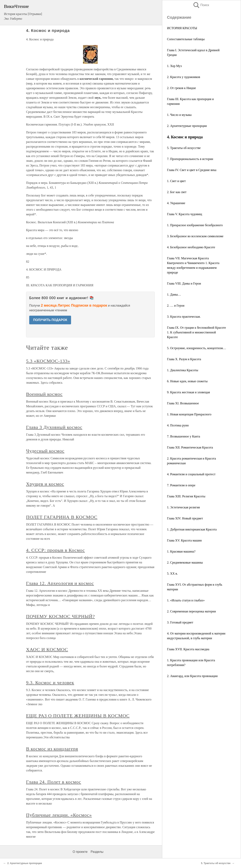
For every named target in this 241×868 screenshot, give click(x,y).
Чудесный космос (45, 451)
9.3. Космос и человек (50, 683)
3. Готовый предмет (180, 622)
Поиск (201, 5)
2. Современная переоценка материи (191, 611)
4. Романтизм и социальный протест (191, 474)
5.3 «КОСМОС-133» (48, 361)
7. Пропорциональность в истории (190, 159)
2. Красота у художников (184, 77)
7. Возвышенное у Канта (184, 436)
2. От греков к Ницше (181, 88)
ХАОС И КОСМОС (47, 649)
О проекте (80, 852)
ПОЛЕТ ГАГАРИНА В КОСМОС (62, 517)
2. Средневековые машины (185, 562)
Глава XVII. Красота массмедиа (188, 649)
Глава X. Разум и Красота (184, 359)
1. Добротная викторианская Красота (192, 529)
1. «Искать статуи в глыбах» (186, 600)
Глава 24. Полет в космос (54, 782)
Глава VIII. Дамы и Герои (184, 283)
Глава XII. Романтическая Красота (190, 447)
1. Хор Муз (174, 66)
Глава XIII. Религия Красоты (186, 496)
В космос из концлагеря (52, 749)
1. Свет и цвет (176, 181)
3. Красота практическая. (184, 317)
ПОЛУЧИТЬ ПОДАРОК (50, 320)
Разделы (97, 852)
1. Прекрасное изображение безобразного (195, 225)
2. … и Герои (176, 306)
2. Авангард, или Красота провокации (192, 676)
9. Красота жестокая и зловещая (188, 392)
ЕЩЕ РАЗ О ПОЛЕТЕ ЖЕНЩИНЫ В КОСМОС (78, 716)
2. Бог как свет (177, 192)
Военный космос (44, 394)
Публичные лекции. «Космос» (59, 815)
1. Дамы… (174, 294)
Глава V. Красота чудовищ (185, 214)
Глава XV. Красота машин (184, 540)
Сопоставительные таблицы (186, 39)
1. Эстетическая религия (183, 507)
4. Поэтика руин (178, 425)
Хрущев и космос (45, 484)
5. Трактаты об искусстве (184, 148)
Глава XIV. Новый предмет (185, 518)
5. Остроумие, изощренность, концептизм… (196, 348)
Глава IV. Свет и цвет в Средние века (192, 170)
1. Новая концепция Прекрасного (189, 414)
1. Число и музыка (179, 115)
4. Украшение (176, 203)
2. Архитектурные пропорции (187, 126)
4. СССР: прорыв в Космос (55, 550)
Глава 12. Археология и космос (60, 583)
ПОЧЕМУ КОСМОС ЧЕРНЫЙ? (60, 616)
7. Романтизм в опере (181, 485)
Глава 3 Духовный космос (54, 427)
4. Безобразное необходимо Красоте (191, 247)
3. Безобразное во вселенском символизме (195, 236)
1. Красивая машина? (181, 551)
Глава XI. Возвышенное (183, 403)
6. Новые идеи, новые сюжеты (187, 381)
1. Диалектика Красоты (183, 370)
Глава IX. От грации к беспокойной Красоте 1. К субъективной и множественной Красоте (196, 332)
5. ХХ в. (172, 574)
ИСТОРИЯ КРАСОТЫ (182, 28)
